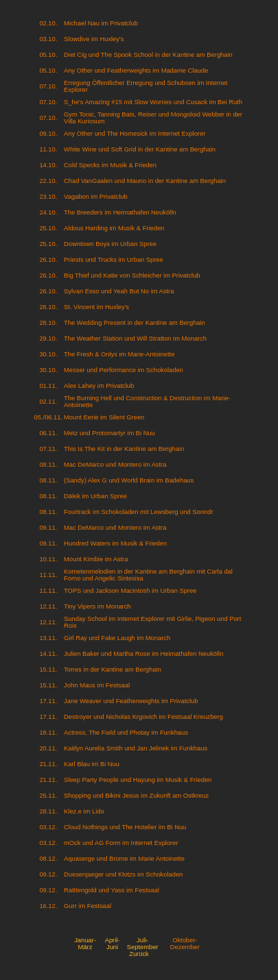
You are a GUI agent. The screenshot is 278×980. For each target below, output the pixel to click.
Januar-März (85, 944)
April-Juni (113, 944)
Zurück (139, 954)
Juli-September (143, 944)
